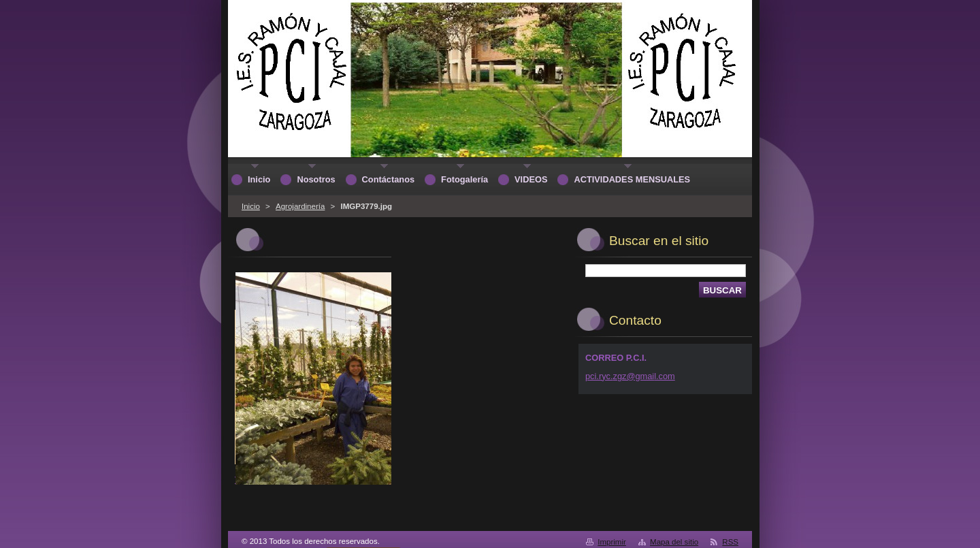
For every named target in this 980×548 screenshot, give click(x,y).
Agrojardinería (300, 206)
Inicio (251, 206)
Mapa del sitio (674, 542)
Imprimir (612, 542)
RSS (730, 542)
